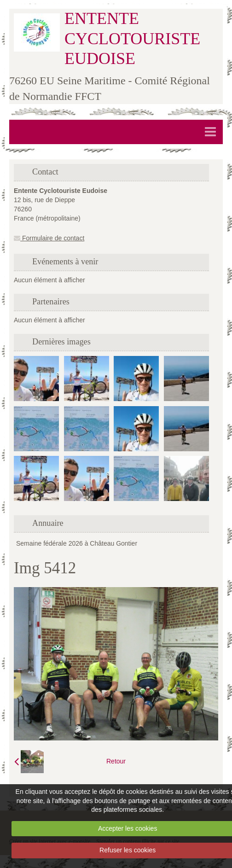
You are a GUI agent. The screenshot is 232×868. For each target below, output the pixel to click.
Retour (116, 761)
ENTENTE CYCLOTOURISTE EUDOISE (132, 38)
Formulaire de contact (49, 238)
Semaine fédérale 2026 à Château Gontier (77, 543)
